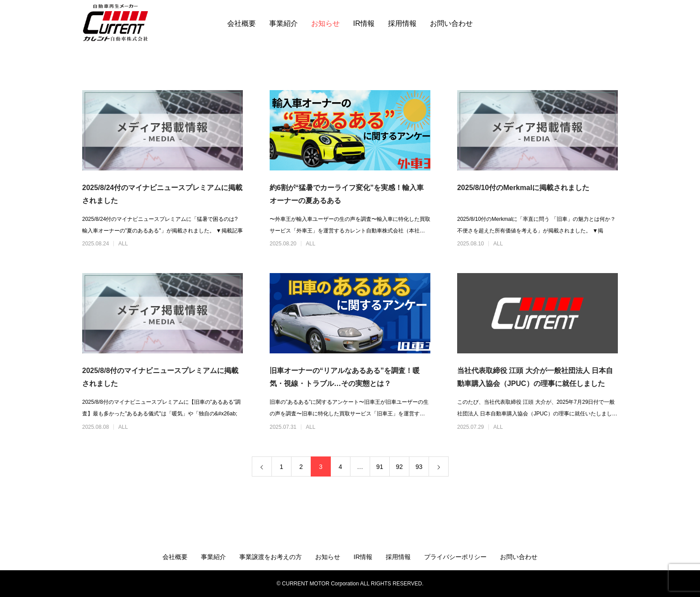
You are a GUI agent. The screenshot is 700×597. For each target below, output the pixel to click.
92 (400, 467)
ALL (123, 244)
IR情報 (364, 23)
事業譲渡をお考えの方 (271, 557)
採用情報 (402, 23)
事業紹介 (283, 23)
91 (380, 467)
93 (419, 467)
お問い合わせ (451, 23)
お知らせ (325, 23)
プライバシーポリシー (455, 557)
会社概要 (242, 23)
